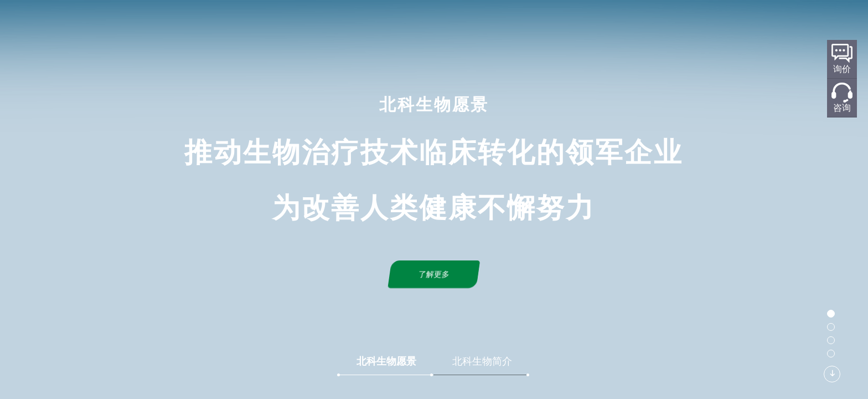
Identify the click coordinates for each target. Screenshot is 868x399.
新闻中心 (569, 26)
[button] (831, 314)
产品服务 (511, 26)
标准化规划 (449, 26)
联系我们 (626, 26)
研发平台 (387, 26)
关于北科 (329, 26)
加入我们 (684, 26)
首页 (281, 26)
